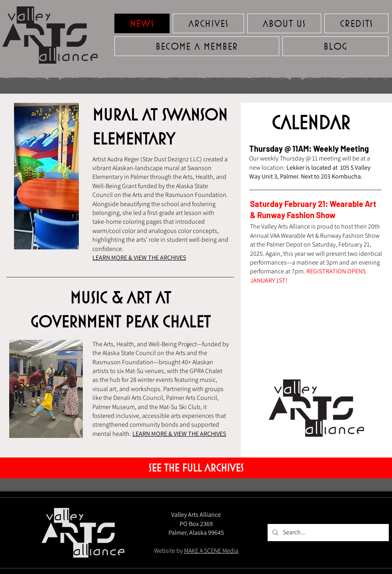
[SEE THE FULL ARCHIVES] (196, 468)
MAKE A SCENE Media (211, 551)
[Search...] (327, 533)
